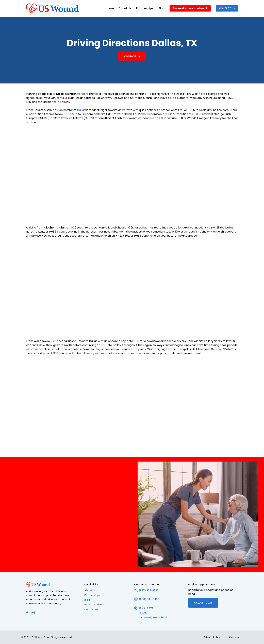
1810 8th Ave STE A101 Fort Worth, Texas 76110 (151, 613)
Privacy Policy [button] (212, 637)
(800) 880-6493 (147, 599)
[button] (132, 56)
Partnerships (92, 595)
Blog (87, 600)
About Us (90, 590)
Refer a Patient (94, 605)
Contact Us (91, 609)
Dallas (81, 110)
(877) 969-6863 (146, 590)
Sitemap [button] (234, 637)
